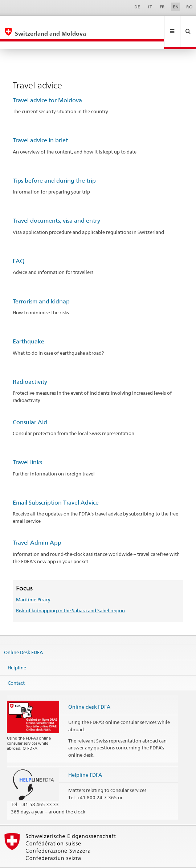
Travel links (27, 447)
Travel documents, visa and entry (56, 205)
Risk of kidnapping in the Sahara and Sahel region (70, 595)
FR (162, 7)
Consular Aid (30, 407)
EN (176, 7)
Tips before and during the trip (54, 165)
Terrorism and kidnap (41, 286)
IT (150, 7)
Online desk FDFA (89, 691)
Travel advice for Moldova (47, 85)
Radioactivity (30, 366)
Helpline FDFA (85, 759)
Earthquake (28, 326)
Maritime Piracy (33, 584)
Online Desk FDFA (23, 637)
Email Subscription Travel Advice (56, 487)
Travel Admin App (37, 527)
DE (137, 7)
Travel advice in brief (40, 125)
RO (189, 7)
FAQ (19, 245)
